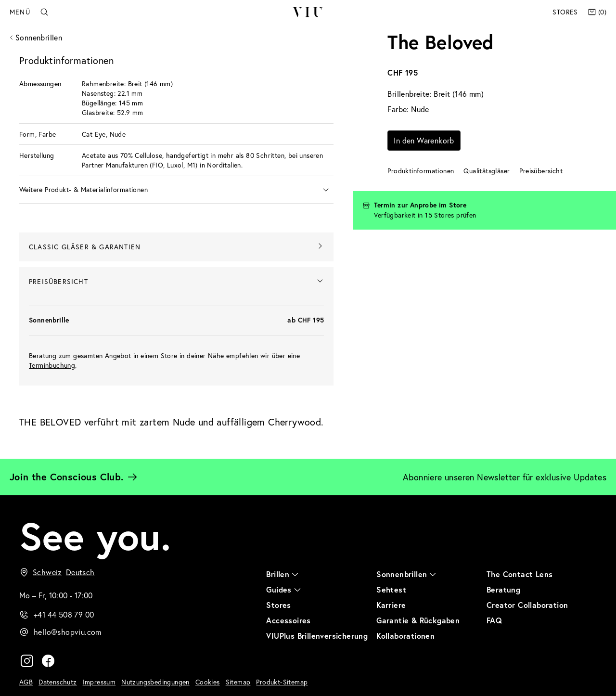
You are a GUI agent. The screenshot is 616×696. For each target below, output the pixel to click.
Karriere (391, 605)
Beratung (503, 589)
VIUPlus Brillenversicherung (317, 636)
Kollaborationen (405, 636)
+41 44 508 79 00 (64, 614)
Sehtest (391, 589)
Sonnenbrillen (39, 37)
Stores (565, 12)
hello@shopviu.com (68, 632)
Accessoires (288, 620)
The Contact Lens (520, 574)
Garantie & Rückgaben (418, 620)
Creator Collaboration (527, 605)
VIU (308, 12)
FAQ (494, 620)
